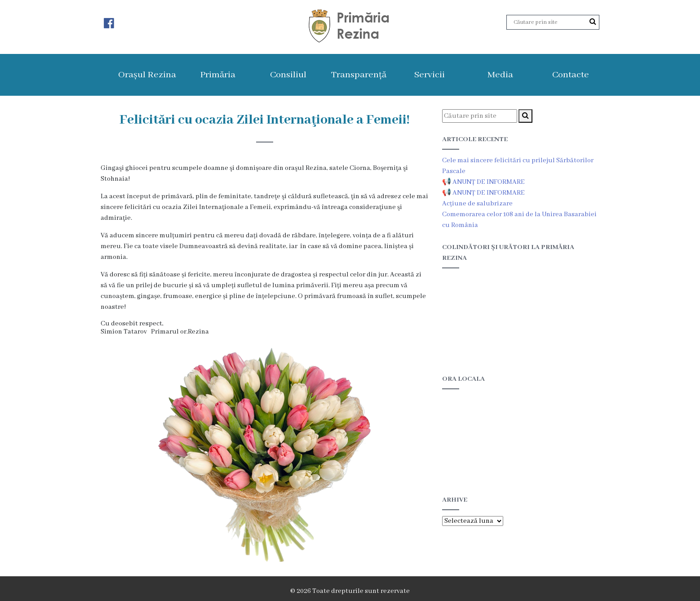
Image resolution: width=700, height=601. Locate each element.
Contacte (571, 75)
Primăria (218, 75)
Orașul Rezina (147, 75)
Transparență (359, 75)
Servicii (430, 75)
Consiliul (288, 75)
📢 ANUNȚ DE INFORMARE (483, 182)
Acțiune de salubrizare (477, 204)
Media (500, 75)
